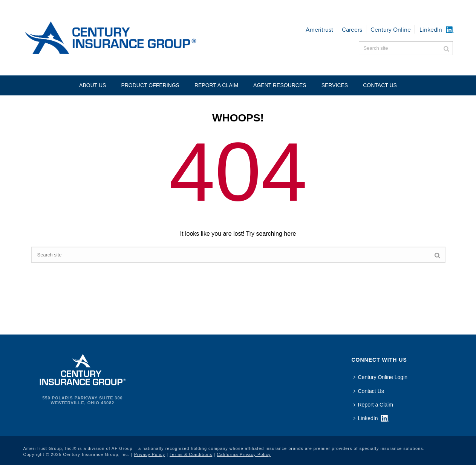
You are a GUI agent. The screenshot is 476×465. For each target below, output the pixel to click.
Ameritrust (319, 29)
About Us (93, 85)
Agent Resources (280, 85)
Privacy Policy (150, 454)
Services (335, 85)
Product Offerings (150, 85)
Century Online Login (381, 377)
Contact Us (369, 391)
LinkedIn (431, 29)
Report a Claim (216, 85)
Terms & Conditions (191, 454)
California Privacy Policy (244, 454)
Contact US (380, 85)
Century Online (391, 29)
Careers (352, 29)
